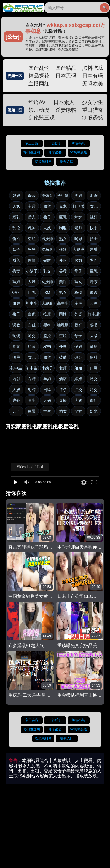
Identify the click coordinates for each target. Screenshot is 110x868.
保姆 (78, 260)
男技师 (47, 239)
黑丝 (47, 206)
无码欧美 (93, 84)
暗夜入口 (67, 161)
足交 (32, 336)
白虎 (32, 314)
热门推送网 (32, 152)
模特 (78, 293)
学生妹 (63, 196)
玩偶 (16, 336)
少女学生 (93, 102)
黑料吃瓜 (93, 68)
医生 (32, 400)
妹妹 (78, 217)
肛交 (78, 390)
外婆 (78, 314)
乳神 (32, 228)
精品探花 (39, 76)
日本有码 (93, 76)
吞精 (32, 379)
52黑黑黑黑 (78, 152)
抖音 (32, 346)
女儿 (94, 206)
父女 (78, 411)
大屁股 (78, 249)
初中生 (32, 303)
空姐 (32, 239)
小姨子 (32, 271)
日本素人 (64, 102)
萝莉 (94, 260)
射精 (32, 390)
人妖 (16, 206)
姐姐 (78, 368)
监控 (47, 336)
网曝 (47, 390)
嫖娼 (78, 379)
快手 (94, 228)
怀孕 (63, 390)
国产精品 (66, 68)
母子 (16, 249)
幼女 (63, 411)
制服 (63, 228)
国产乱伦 (39, 68)
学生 (47, 411)
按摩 (47, 314)
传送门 (55, 143)
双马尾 (47, 249)
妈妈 (16, 196)
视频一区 (15, 76)
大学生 (16, 293)
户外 (16, 400)
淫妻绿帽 (66, 110)
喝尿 (78, 239)
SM (47, 293)
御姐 (94, 400)
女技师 (47, 282)
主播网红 (39, 84)
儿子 (16, 411)
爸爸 (32, 249)
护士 (94, 239)
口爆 (94, 368)
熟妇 (16, 282)
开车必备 (55, 152)
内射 (94, 249)
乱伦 (16, 228)
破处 (63, 357)
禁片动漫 (39, 110)
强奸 (94, 217)
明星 (16, 357)
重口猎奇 (93, 110)
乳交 (47, 271)
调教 (94, 293)
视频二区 (15, 110)
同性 (63, 314)
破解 (47, 260)
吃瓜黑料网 (43, 161)
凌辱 (78, 303)
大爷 (94, 336)
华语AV (37, 102)
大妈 (47, 400)
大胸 (94, 303)
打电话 (78, 206)
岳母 (47, 217)
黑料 (47, 325)
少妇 (78, 196)
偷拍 (16, 239)
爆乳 (16, 217)
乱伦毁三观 (41, 118)
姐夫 (16, 303)
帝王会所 (32, 143)
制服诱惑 (93, 118)
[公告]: (13, 37)
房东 (94, 282)
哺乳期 (63, 325)
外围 (63, 260)
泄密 (94, 196)
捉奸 (78, 325)
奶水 (94, 411)
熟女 (63, 239)
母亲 (32, 196)
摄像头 (47, 196)
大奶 (78, 400)
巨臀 (32, 411)
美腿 (63, 282)
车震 (32, 206)
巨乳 (63, 217)
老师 (78, 228)
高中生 (63, 303)
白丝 (32, 325)
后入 (32, 217)
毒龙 (63, 206)
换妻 (16, 271)
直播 (63, 400)
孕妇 (78, 346)
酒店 (63, 379)
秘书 (94, 325)
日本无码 (66, 76)
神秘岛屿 (79, 143)
